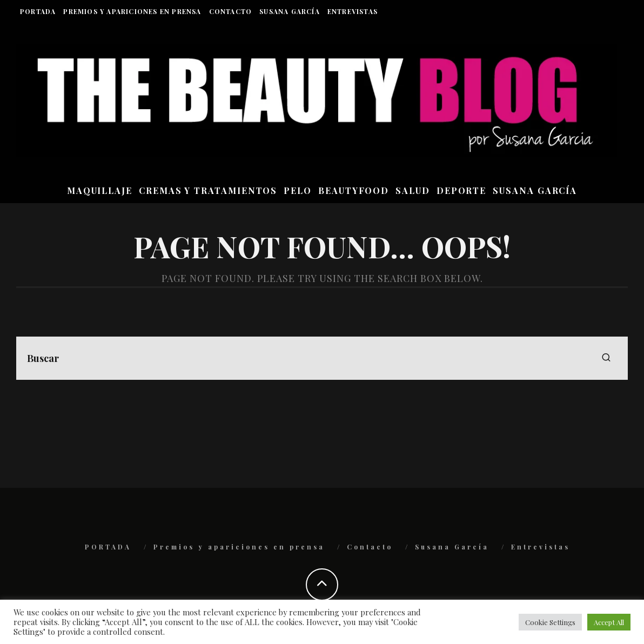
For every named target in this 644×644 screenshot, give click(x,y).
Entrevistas (353, 11)
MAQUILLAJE (100, 190)
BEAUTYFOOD (354, 190)
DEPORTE (461, 190)
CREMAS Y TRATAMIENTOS (208, 190)
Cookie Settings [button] (550, 622)
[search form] (322, 358)
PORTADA (38, 11)
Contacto (231, 11)
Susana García (290, 11)
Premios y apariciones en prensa (132, 11)
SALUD (413, 190)
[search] (606, 358)
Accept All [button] (609, 622)
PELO (298, 190)
